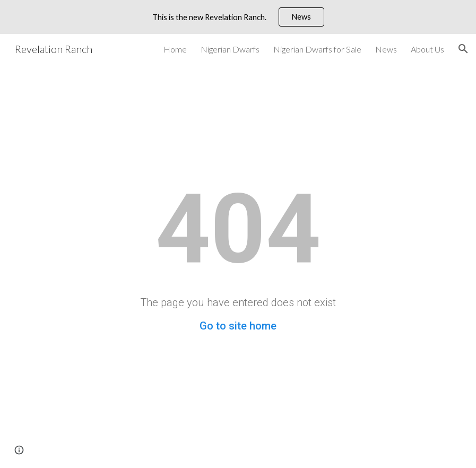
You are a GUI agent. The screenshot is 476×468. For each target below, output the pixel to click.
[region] (238, 17)
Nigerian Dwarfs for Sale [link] (317, 49)
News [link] (386, 49)
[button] (463, 49)
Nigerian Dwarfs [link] (230, 49)
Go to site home (238, 326)
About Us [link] (427, 49)
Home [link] (175, 49)
